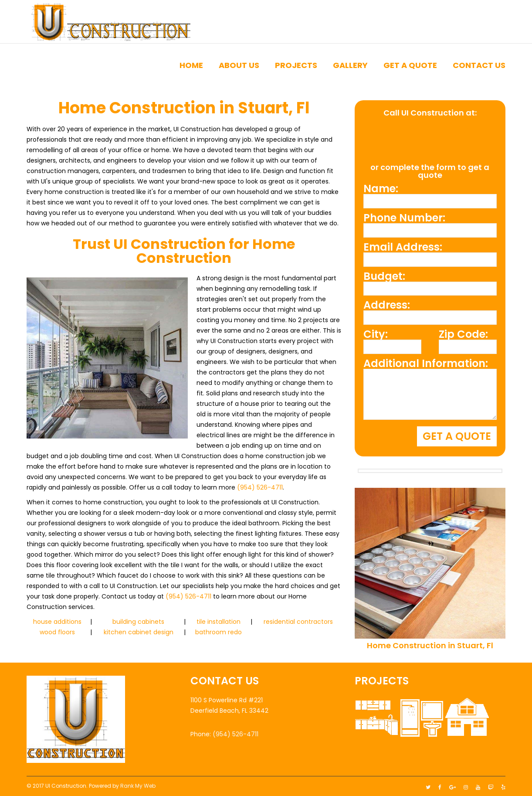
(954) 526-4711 (260, 487)
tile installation (219, 622)
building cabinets (138, 622)
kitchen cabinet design (139, 632)
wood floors (57, 632)
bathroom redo (219, 632)
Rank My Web (138, 784)
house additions (57, 622)
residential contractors (298, 622)
